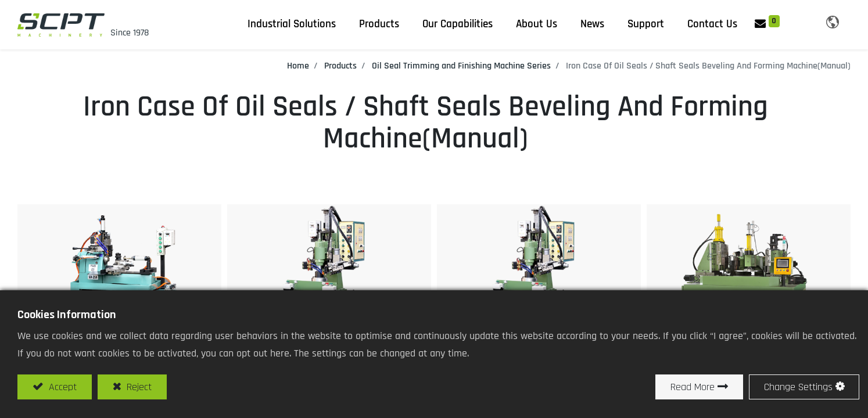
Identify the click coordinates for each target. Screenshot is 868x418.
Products (340, 66)
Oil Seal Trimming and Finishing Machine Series (461, 66)
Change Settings (798, 387)
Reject (138, 387)
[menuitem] (592, 24)
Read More (693, 387)
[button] (798, 23)
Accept (61, 387)
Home (298, 66)
